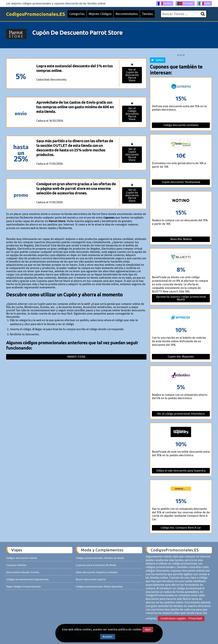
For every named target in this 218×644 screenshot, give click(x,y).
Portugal (185, 4)
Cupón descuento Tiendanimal (181, 182)
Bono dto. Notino (181, 239)
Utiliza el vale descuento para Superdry (181, 471)
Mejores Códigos (100, 14)
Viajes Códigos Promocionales (23, 587)
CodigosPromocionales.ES (36, 14)
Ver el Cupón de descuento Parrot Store (132, 75)
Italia (204, 4)
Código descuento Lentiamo (181, 125)
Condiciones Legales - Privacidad (181, 618)
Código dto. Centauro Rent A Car (181, 528)
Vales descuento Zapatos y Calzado (97, 572)
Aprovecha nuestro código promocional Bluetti (181, 298)
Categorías (77, 14)
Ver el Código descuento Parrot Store (132, 114)
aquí (148, 629)
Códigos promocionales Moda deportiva (99, 587)
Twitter (158, 60)
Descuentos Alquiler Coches (23, 572)
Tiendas (147, 14)
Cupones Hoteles (16, 565)
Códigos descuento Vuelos (22, 558)
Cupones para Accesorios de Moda (96, 565)
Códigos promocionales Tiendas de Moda (100, 558)
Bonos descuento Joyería (91, 579)
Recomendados (127, 14)
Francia (165, 4)
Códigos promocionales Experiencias (27, 579)
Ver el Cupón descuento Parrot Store (132, 155)
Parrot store (76, 357)
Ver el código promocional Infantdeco (181, 414)
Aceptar (108, 637)
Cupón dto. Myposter (181, 357)
